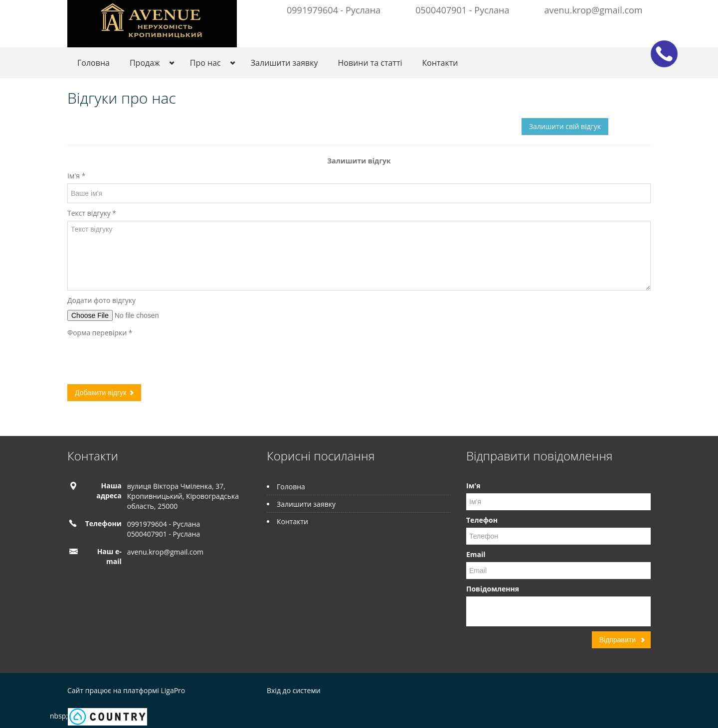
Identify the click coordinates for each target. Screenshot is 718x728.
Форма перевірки (100, 333)
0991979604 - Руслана (334, 10)
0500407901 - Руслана (462, 10)
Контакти (440, 63)
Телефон (482, 520)
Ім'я (76, 176)
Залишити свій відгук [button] (565, 126)
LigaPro (173, 690)
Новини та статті (370, 63)
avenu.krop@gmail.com (593, 10)
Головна (93, 63)
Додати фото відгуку (101, 300)
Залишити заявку (284, 63)
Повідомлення (493, 589)
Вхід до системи (294, 690)
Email (476, 554)
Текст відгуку (92, 213)
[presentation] (143, 360)
